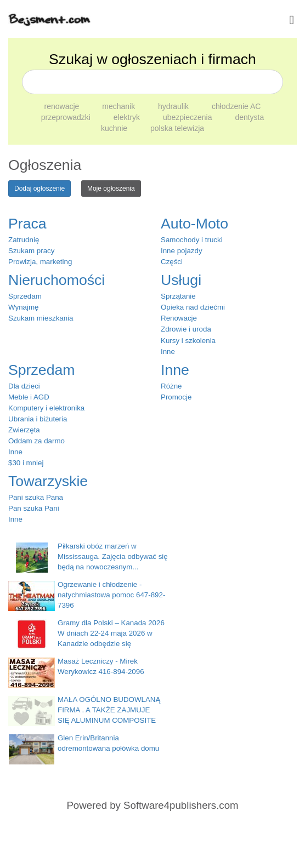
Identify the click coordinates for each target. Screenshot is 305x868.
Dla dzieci (24, 386)
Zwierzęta (24, 430)
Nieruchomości (57, 280)
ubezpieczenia (188, 117)
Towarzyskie (48, 481)
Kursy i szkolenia (188, 341)
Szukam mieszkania (41, 318)
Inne (168, 352)
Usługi (181, 280)
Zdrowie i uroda (186, 329)
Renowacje (179, 318)
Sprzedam (25, 296)
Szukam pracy (31, 251)
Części (172, 262)
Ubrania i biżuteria (38, 419)
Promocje (176, 397)
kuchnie (115, 128)
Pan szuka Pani (34, 508)
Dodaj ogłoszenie (39, 189)
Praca (27, 224)
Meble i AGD (29, 397)
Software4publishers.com (181, 805)
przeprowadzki (67, 117)
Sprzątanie (178, 296)
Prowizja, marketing (40, 262)
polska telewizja (177, 128)
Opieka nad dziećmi (193, 307)
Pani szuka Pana (36, 497)
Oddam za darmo (36, 441)
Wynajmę (23, 307)
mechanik (120, 106)
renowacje (63, 106)
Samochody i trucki (192, 240)
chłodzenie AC (236, 106)
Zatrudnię (24, 240)
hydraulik (174, 106)
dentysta (249, 117)
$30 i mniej (26, 463)
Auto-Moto (194, 224)
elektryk (128, 117)
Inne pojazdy (182, 251)
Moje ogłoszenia (111, 189)
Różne (171, 386)
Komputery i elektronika (46, 408)
